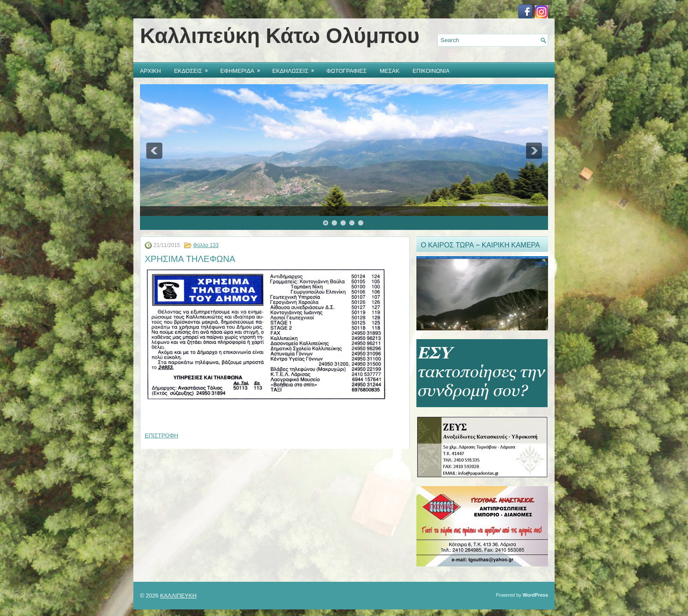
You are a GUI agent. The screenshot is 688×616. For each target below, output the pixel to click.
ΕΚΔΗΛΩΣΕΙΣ (296, 69)
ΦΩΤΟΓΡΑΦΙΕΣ (347, 70)
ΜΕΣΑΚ (389, 70)
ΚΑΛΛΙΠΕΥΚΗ (178, 596)
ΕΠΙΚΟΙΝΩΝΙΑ (431, 70)
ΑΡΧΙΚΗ (150, 70)
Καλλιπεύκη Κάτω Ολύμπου (280, 36)
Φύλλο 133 (206, 245)
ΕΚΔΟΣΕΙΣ (194, 69)
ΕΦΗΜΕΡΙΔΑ (243, 69)
